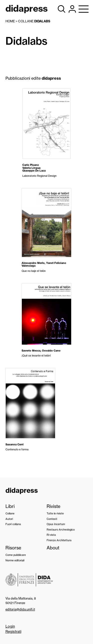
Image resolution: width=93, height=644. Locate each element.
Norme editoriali (15, 560)
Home (10, 21)
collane (26, 21)
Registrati (13, 632)
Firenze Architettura (59, 540)
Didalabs (42, 21)
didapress (22, 490)
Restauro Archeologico (61, 530)
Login (10, 626)
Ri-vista (51, 535)
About (53, 548)
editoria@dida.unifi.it (20, 609)
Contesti (52, 519)
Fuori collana (13, 524)
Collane (10, 513)
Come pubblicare (16, 555)
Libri (10, 506)
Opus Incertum (56, 524)
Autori (9, 519)
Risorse (13, 548)
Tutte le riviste (55, 513)
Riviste (53, 506)
